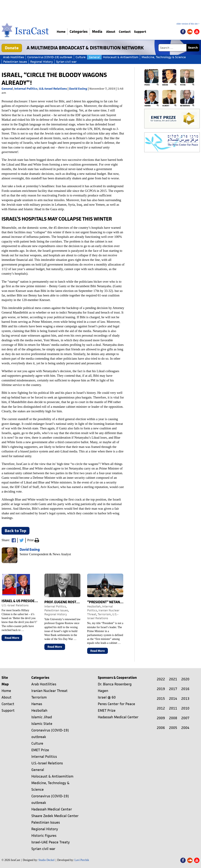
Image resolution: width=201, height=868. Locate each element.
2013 (185, 699)
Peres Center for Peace (116, 704)
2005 (173, 728)
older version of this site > (188, 24)
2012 (161, 708)
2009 (161, 718)
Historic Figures (44, 836)
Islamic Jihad (42, 717)
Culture (81, 57)
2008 (173, 718)
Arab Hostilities (14, 57)
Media (99, 32)
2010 (185, 708)
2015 (161, 699)
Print (33, 541)
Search (193, 48)
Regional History (42, 62)
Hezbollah (94, 606)
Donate (12, 48)
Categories (80, 32)
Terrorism (104, 614)
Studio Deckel (46, 860)
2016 (185, 689)
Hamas (37, 704)
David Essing (78, 89)
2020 (185, 679)
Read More (13, 638)
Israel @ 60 (107, 697)
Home (62, 32)
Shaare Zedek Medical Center (55, 816)
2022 (161, 679)
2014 (173, 699)
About (114, 32)
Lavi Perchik (82, 860)
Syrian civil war (66, 62)
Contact (130, 32)
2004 (185, 728)
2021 (173, 679)
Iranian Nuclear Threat (49, 691)
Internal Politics (26, 89)
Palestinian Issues (15, 62)
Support (147, 32)
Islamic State (42, 724)
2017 (173, 689)
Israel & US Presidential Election (31, 601)
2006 (161, 728)
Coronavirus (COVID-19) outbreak (50, 57)
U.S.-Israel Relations (53, 89)
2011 (173, 708)
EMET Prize (40, 750)
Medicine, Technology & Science (164, 57)
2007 (185, 718)
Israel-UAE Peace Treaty (51, 842)
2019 (161, 689)
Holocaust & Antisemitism (121, 57)
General (94, 57)
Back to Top (16, 531)
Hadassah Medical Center (52, 809)
